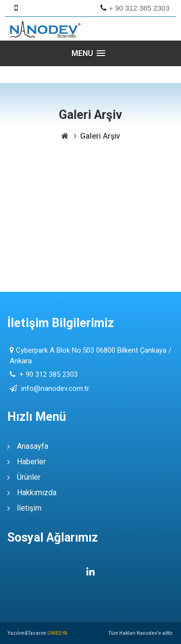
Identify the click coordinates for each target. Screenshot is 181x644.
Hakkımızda (37, 493)
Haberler (31, 462)
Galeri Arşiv (100, 136)
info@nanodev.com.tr (54, 388)
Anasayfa (33, 446)
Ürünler (29, 477)
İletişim (29, 508)
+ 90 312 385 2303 (139, 8)
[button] (91, 53)
